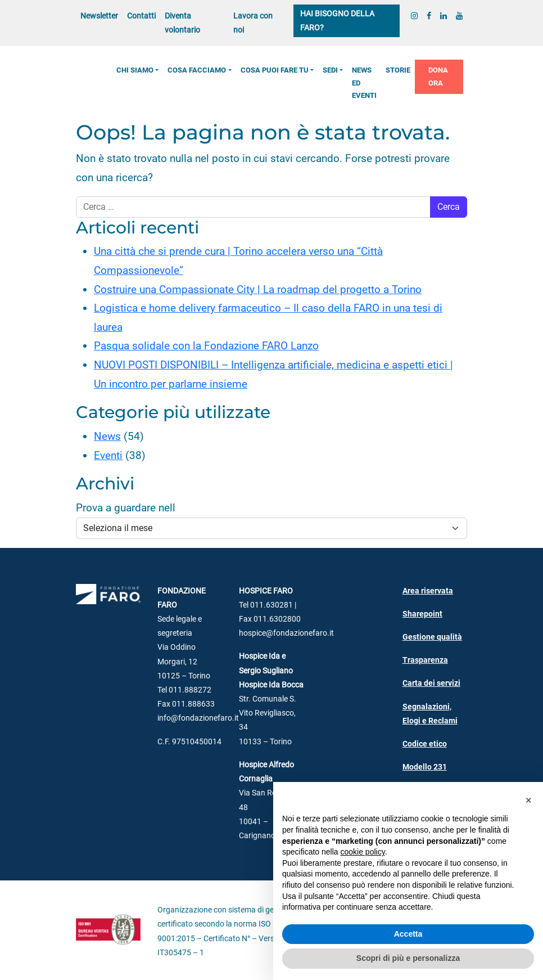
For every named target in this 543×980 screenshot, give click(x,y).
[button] (528, 800)
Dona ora (438, 76)
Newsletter (99, 16)
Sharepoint (422, 614)
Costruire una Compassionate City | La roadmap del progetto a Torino (258, 289)
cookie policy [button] (363, 852)
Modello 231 (425, 767)
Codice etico (425, 744)
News (107, 436)
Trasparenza (425, 660)
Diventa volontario (182, 23)
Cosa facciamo (197, 70)
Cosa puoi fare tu (275, 70)
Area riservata (428, 591)
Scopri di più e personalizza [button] (408, 958)
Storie (398, 70)
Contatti (141, 16)
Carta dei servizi (431, 683)
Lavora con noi (253, 23)
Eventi (108, 455)
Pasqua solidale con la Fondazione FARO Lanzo (206, 346)
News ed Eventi (364, 83)
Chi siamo (135, 70)
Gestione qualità (432, 637)
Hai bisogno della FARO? (337, 21)
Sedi (330, 70)
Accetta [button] (408, 934)
